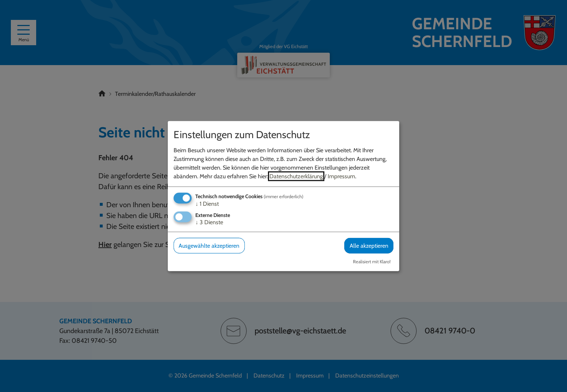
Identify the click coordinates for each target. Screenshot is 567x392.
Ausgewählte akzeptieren (209, 246)
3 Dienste (209, 222)
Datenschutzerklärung (296, 176)
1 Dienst (207, 204)
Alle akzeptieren (369, 246)
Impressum (341, 176)
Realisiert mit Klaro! (372, 262)
